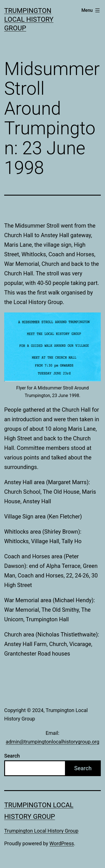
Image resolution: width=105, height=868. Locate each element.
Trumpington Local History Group (29, 19)
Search (12, 756)
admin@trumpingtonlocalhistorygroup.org (52, 742)
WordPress (62, 843)
